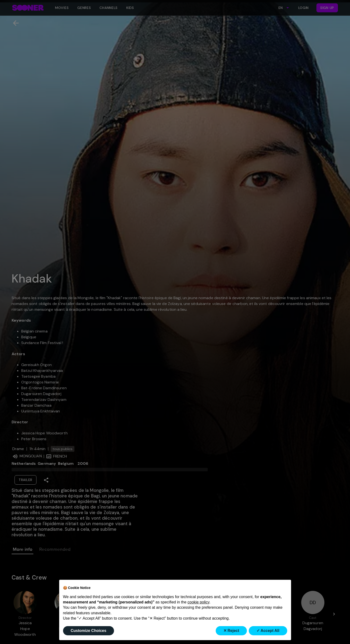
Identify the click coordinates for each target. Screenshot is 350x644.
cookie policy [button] (198, 602)
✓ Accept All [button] (268, 631)
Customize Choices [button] (89, 631)
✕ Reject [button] (231, 631)
